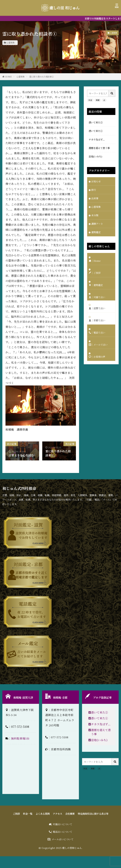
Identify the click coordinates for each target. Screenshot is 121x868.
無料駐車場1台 (20, 738)
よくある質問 (43, 814)
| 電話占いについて (62, 832)
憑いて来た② (96, 122)
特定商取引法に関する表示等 (93, 814)
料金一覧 (28, 814)
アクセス (57, 814)
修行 (94, 190)
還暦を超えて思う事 (99, 148)
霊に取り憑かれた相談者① (41, 77)
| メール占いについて (62, 839)
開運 (98, 100)
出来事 (95, 198)
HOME (8, 77)
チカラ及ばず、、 (97, 139)
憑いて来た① (96, 131)
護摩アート (97, 224)
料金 (90, 100)
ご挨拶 (16, 814)
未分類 (95, 215)
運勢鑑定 (96, 232)
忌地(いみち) (95, 156)
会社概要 (70, 814)
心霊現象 (10, 43)
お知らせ (96, 181)
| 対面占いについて (62, 824)
